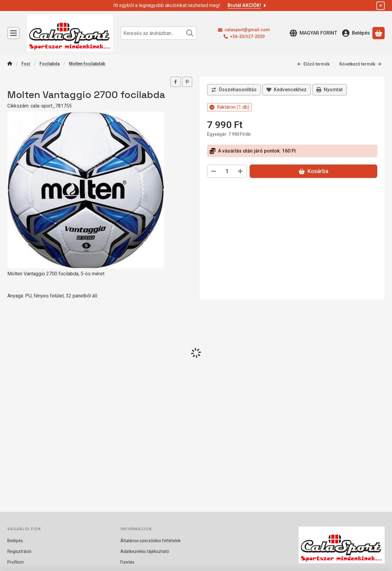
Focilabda (50, 64)
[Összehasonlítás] (234, 90)
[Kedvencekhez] (286, 90)
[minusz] (214, 171)
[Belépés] (356, 33)
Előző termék (313, 64)
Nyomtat (330, 90)
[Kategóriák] (13, 33)
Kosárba (313, 171)
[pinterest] (187, 82)
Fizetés (127, 562)
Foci (26, 64)
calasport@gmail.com (247, 30)
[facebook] (175, 82)
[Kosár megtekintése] (379, 33)
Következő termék (360, 64)
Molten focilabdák (87, 64)
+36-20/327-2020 (247, 36)
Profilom (16, 562)
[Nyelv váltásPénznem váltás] (313, 33)
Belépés (15, 541)
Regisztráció (19, 551)
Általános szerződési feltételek (151, 541)
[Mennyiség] (227, 171)
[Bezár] (381, 6)
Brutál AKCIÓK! (247, 5)
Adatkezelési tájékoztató (145, 551)
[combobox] (158, 33)
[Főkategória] (10, 64)
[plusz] (240, 171)
